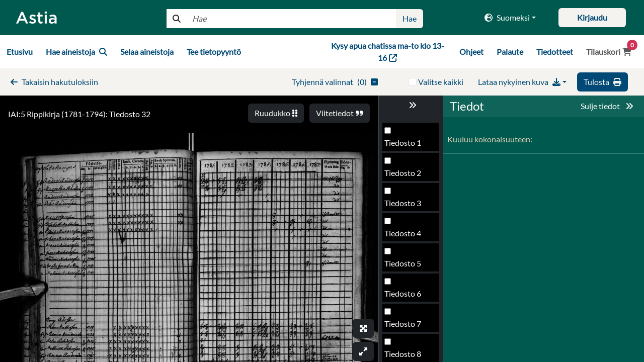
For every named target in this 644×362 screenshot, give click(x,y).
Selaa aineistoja (147, 52)
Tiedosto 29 (405, 176)
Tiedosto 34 (405, 327)
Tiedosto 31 (405, 236)
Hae (410, 18)
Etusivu (20, 52)
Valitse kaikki (441, 82)
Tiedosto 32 (405, 266)
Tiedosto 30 (405, 206)
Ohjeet (471, 52)
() (335, 82)
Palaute (510, 52)
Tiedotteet (555, 52)
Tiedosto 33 (405, 296)
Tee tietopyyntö (214, 52)
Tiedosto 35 (405, 357)
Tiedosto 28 (405, 146)
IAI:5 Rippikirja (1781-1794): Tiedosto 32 (79, 114)
